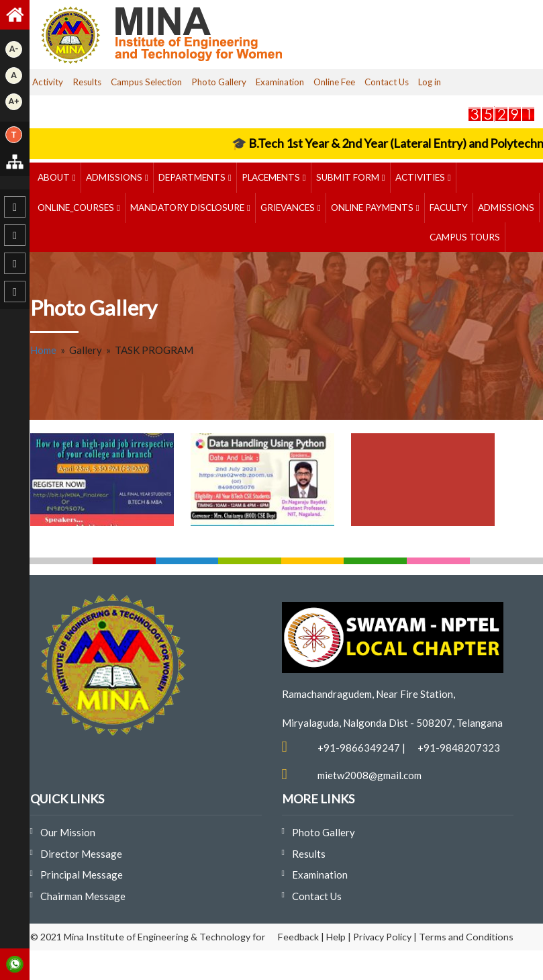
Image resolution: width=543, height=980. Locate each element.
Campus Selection (146, 82)
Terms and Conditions (466, 937)
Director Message (81, 854)
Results (87, 82)
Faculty (449, 208)
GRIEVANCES (289, 208)
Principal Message (82, 875)
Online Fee (334, 82)
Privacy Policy (382, 937)
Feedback (298, 937)
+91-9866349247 (359, 748)
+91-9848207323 (459, 748)
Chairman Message (83, 896)
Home (43, 350)
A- (14, 49)
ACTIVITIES (421, 177)
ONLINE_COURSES (77, 208)
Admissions (115, 177)
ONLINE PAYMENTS (373, 208)
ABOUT (55, 177)
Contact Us (387, 82)
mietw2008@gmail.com (369, 775)
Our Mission (68, 832)
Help (336, 937)
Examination (280, 82)
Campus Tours (465, 237)
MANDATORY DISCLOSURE (188, 208)
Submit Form (349, 177)
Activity (48, 82)
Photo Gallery (219, 82)
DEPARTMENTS (193, 177)
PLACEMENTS (272, 177)
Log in (430, 82)
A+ (14, 101)
